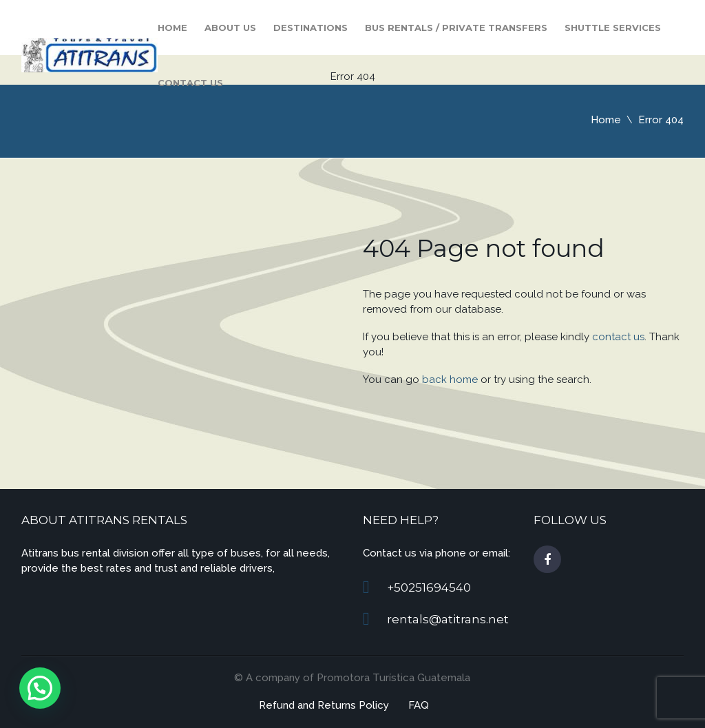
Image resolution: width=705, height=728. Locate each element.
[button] (40, 688)
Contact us (190, 83)
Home (172, 28)
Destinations (311, 28)
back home (450, 379)
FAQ (419, 705)
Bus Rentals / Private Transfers (456, 28)
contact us (618, 337)
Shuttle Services (613, 28)
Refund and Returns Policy (324, 705)
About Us (230, 28)
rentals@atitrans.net (448, 619)
